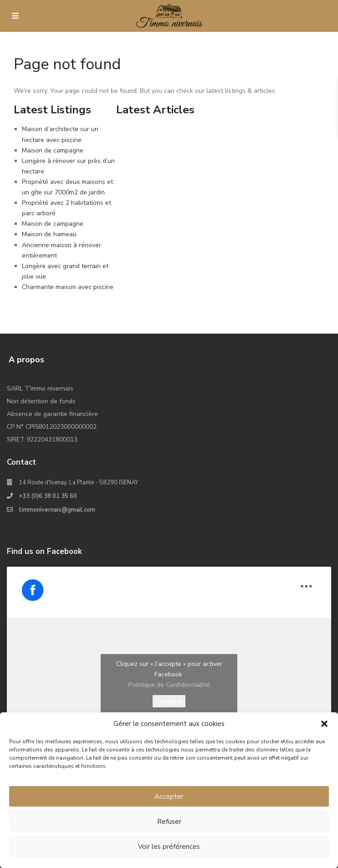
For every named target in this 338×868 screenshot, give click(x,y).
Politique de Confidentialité (169, 685)
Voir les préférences (169, 847)
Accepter (169, 797)
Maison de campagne (53, 150)
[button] (324, 724)
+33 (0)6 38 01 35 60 (48, 496)
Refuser (169, 822)
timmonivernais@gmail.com (57, 510)
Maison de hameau (49, 234)
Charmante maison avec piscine (68, 287)
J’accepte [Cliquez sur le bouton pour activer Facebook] (169, 701)
